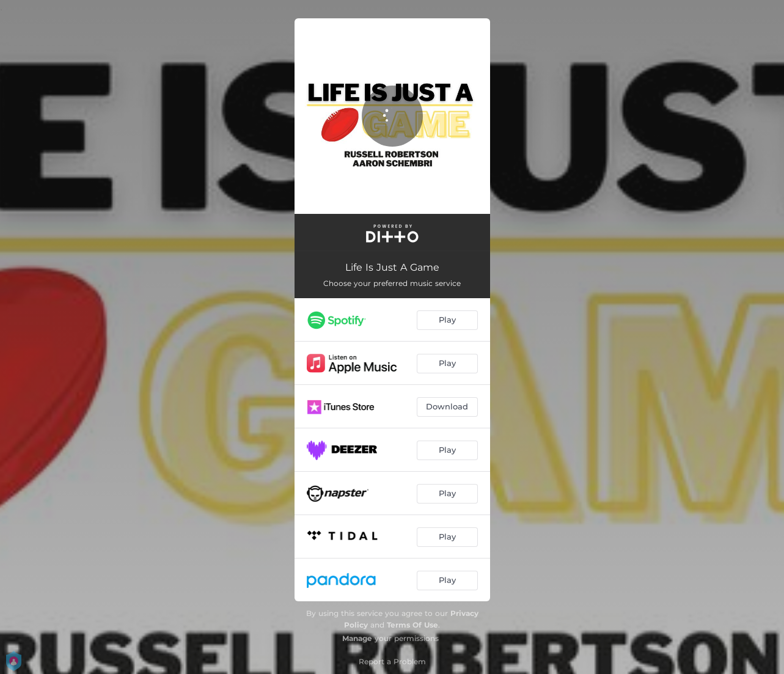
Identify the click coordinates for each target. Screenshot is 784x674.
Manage (357, 638)
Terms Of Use (412, 625)
